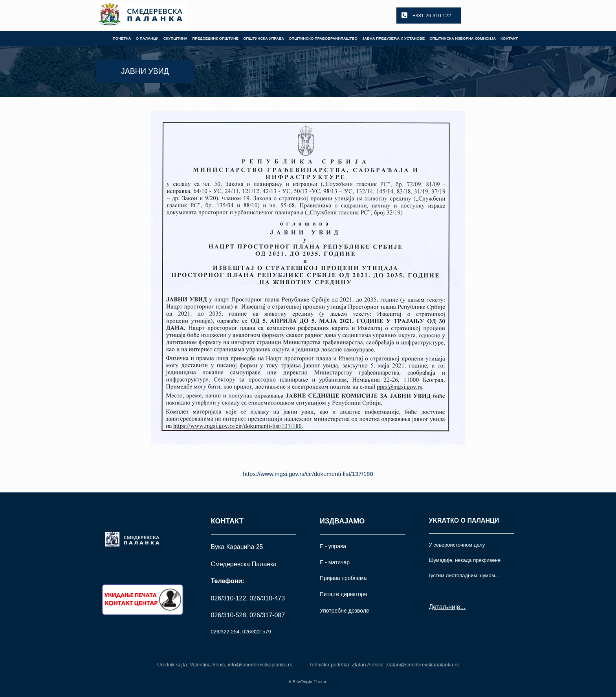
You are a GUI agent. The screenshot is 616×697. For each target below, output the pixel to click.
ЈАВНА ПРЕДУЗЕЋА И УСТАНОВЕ (393, 38)
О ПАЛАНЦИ (147, 38)
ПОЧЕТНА (122, 38)
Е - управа (333, 546)
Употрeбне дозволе (345, 611)
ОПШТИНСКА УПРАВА (264, 38)
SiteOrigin (302, 682)
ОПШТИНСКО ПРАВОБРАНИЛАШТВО (323, 38)
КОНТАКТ (509, 38)
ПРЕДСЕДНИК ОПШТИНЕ (215, 38)
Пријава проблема (343, 578)
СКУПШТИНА (176, 38)
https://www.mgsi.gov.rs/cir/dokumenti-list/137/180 (308, 474)
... (463, 607)
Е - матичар (335, 562)
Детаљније (445, 607)
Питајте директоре (343, 594)
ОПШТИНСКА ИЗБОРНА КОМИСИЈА (463, 38)
